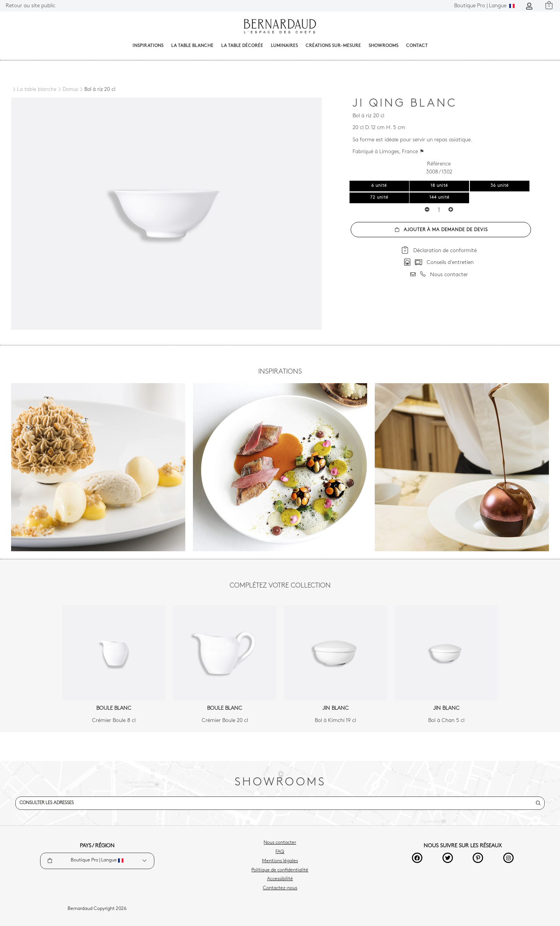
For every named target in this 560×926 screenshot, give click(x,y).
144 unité (439, 198)
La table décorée (242, 46)
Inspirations (148, 46)
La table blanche (192, 46)
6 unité (379, 186)
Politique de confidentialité (280, 870)
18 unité (439, 186)
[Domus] (67, 90)
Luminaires (284, 46)
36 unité (500, 186)
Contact (417, 46)
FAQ (280, 852)
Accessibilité (280, 879)
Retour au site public (31, 6)
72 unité (379, 198)
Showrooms (384, 46)
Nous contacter (280, 843)
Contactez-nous (280, 888)
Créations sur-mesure (333, 46)
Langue (484, 6)
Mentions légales (280, 861)
